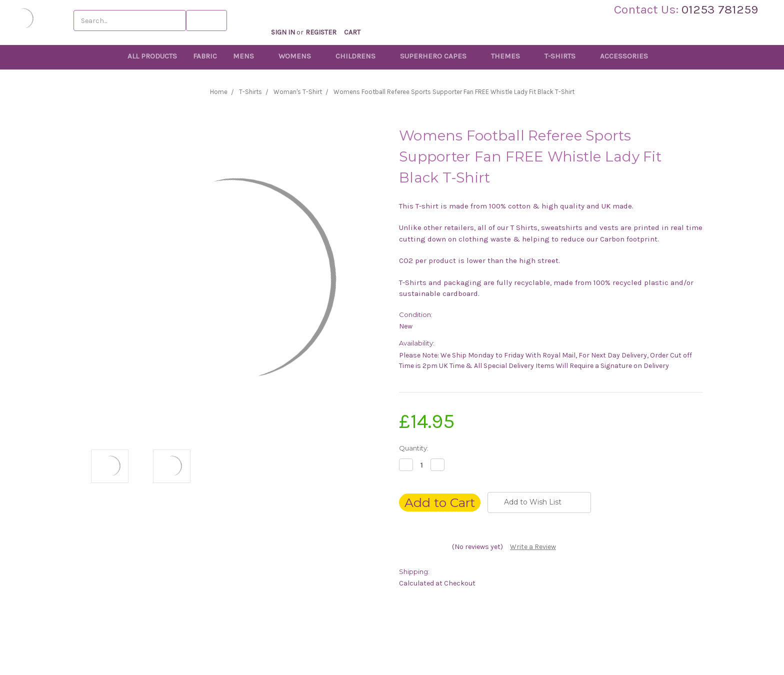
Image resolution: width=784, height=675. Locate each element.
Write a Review (533, 547)
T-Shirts (564, 56)
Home (219, 92)
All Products (152, 56)
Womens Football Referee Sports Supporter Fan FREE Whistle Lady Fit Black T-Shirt (454, 92)
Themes (510, 56)
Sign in (291, 22)
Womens (299, 56)
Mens (248, 56)
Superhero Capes (437, 56)
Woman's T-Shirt (298, 92)
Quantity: (414, 448)
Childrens (360, 56)
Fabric (205, 56)
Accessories (628, 56)
